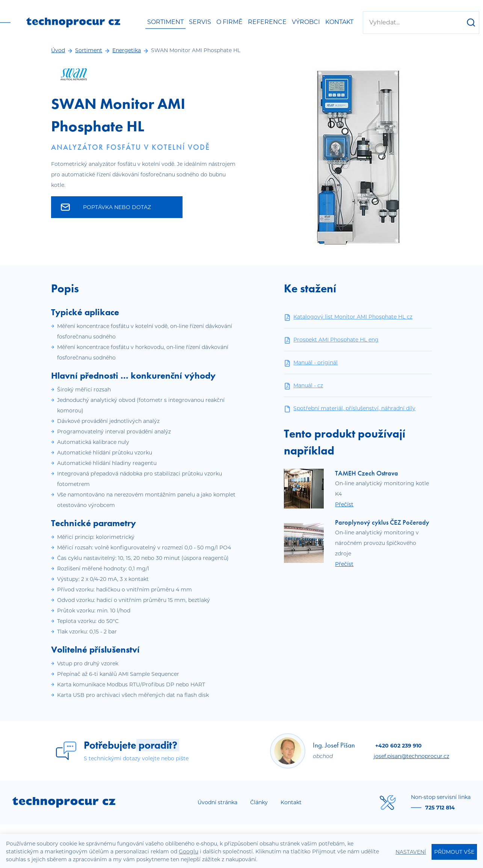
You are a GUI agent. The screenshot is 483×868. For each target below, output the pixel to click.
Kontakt (339, 22)
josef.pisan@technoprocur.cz (411, 756)
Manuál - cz (303, 386)
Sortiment (165, 22)
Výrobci (306, 22)
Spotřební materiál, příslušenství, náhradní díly (350, 408)
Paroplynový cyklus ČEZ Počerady (382, 522)
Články (259, 802)
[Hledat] (471, 23)
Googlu (189, 851)
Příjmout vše (454, 852)
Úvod (58, 50)
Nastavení (411, 852)
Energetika (127, 50)
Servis (200, 22)
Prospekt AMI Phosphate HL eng (331, 340)
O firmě (229, 22)
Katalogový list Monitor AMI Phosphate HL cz (348, 317)
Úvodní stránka (217, 802)
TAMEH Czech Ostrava (367, 473)
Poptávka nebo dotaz (106, 207)
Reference (267, 22)
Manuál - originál (311, 363)
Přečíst (344, 504)
